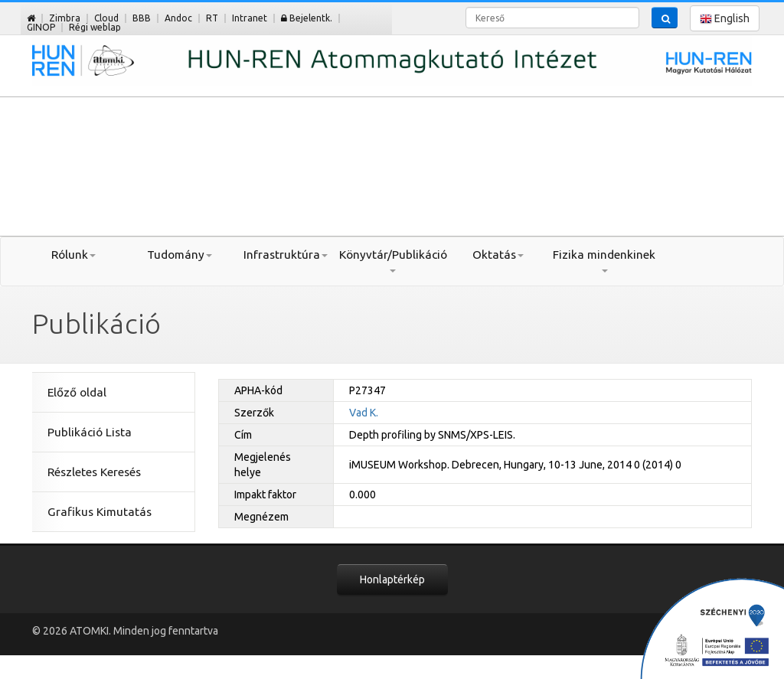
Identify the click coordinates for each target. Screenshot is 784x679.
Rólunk (73, 255)
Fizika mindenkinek (604, 260)
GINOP (41, 27)
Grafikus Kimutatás (100, 512)
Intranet (250, 18)
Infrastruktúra (286, 255)
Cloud (106, 18)
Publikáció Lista (90, 432)
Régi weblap (95, 27)
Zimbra (65, 18)
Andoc (178, 18)
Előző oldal (77, 392)
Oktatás (498, 255)
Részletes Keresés (94, 472)
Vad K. (364, 413)
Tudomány (180, 255)
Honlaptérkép (392, 579)
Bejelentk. (307, 18)
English (725, 19)
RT (212, 18)
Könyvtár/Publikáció (392, 260)
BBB (142, 18)
